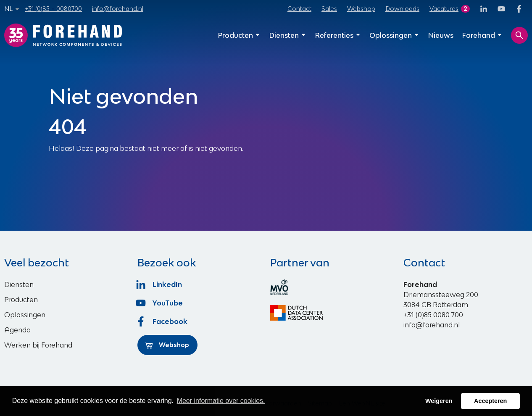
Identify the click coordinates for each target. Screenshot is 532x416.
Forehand (482, 35)
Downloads (402, 9)
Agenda (17, 330)
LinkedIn (160, 284)
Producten (239, 35)
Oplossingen (394, 35)
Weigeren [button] (439, 401)
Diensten (288, 35)
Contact (299, 9)
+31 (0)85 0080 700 (433, 315)
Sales (329, 9)
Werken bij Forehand (38, 345)
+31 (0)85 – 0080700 (54, 9)
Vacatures (444, 9)
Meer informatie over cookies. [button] (221, 401)
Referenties (338, 35)
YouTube (160, 303)
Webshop (361, 9)
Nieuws (441, 35)
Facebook (163, 321)
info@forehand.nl (118, 9)
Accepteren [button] (490, 401)
